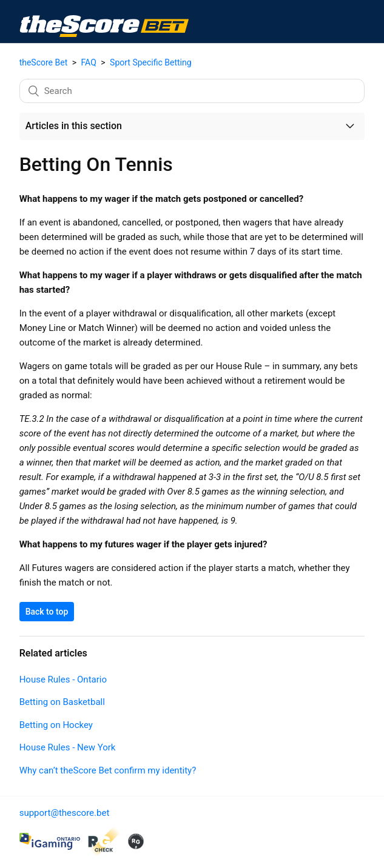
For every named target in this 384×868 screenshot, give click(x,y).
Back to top (47, 612)
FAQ (89, 62)
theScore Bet (44, 62)
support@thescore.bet (65, 813)
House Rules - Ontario (63, 679)
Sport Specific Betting (151, 62)
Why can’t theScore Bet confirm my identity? (108, 770)
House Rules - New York (68, 747)
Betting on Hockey (56, 725)
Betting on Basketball (62, 702)
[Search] (192, 91)
